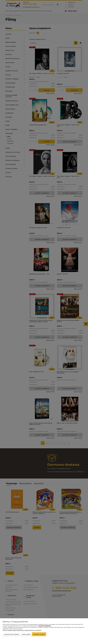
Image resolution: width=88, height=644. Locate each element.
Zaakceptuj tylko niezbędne (11, 634)
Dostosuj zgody (26, 634)
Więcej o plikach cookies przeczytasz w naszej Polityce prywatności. (22, 630)
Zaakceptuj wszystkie (39, 634)
